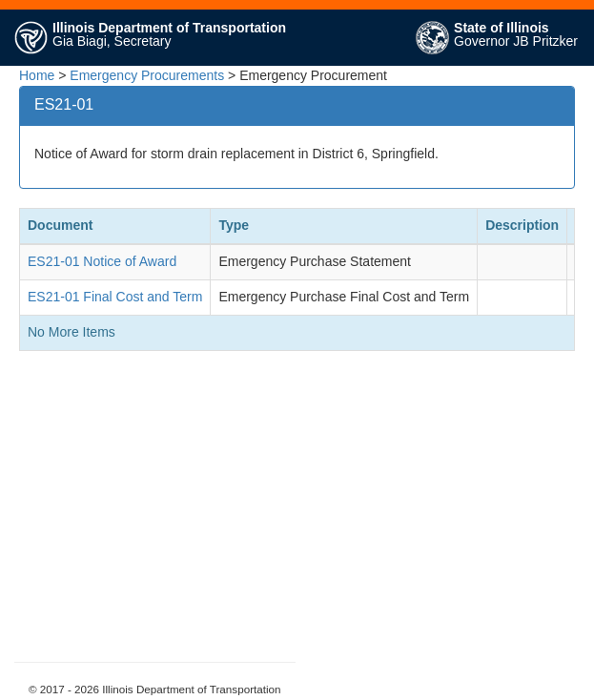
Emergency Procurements (147, 75)
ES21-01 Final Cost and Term (115, 297)
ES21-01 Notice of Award (102, 261)
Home (37, 75)
